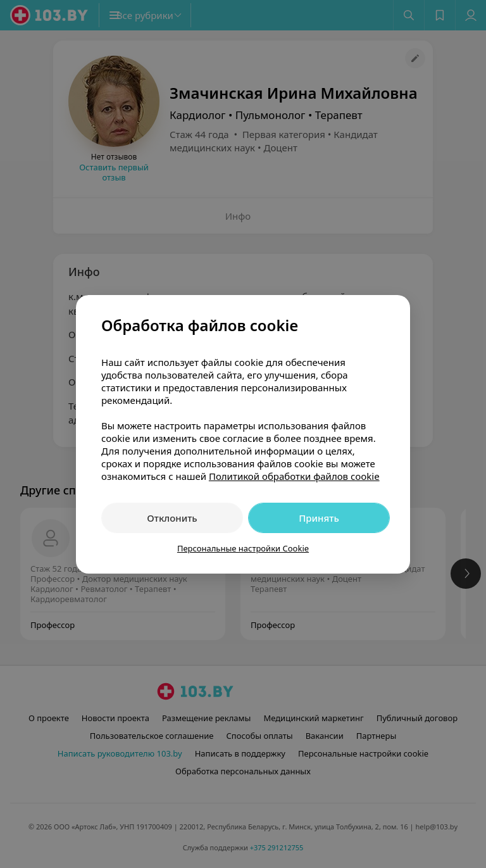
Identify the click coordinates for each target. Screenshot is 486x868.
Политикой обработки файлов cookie (294, 476)
